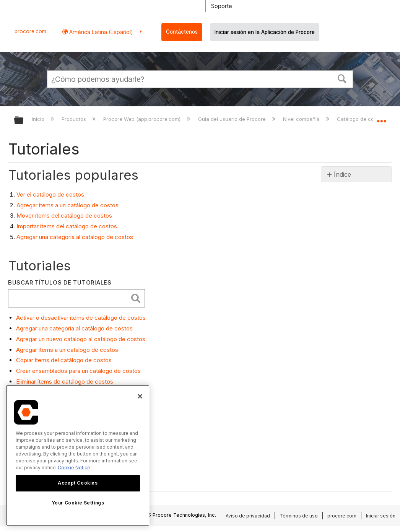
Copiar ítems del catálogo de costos (64, 360)
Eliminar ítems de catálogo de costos (65, 382)
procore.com (30, 31)
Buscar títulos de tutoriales (60, 282)
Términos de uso (299, 516)
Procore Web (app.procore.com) (143, 119)
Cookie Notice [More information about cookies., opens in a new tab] (74, 468)
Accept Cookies (78, 483)
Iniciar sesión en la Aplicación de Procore (265, 32)
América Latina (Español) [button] (100, 32)
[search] (70, 299)
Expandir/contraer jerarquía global (24, 121)
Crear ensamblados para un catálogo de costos (78, 371)
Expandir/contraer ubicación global (381, 118)
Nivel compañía (302, 119)
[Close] (140, 396)
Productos (75, 119)
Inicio (39, 119)
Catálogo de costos (361, 119)
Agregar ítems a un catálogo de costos (67, 205)
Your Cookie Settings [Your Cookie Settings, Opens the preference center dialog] (78, 503)
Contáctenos (182, 32)
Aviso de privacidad (248, 516)
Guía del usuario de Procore (233, 119)
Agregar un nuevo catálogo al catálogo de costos (81, 339)
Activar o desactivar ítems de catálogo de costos (81, 318)
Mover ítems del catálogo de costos (64, 216)
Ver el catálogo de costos (50, 194)
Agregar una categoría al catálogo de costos (75, 237)
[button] (342, 78)
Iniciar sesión (381, 516)
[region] (78, 455)
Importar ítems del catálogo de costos (67, 226)
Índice (342, 174)
